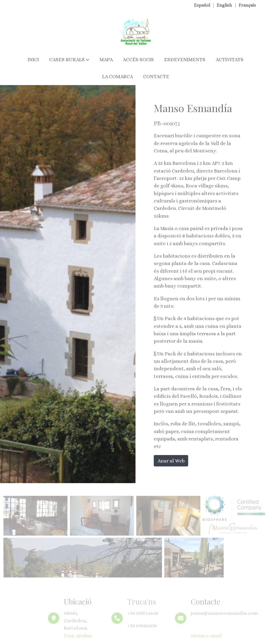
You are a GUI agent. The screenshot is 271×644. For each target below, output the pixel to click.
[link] (135, 32)
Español (203, 5)
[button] (69, 60)
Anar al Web (171, 461)
